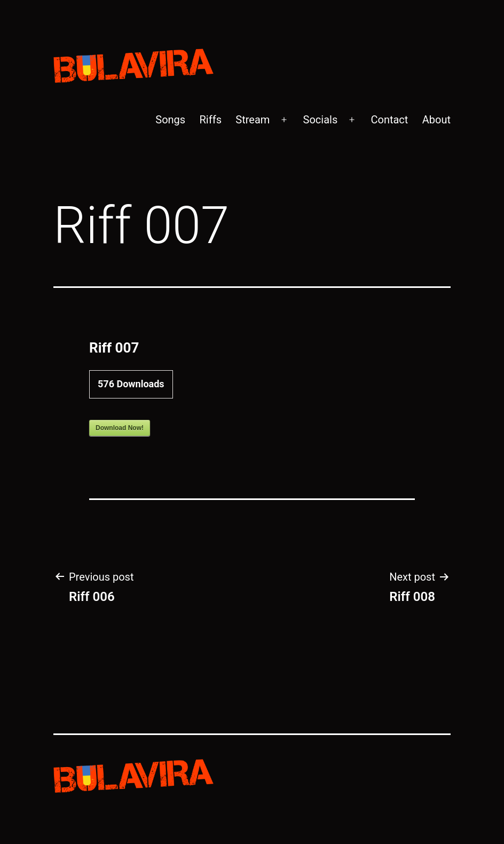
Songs (170, 120)
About (436, 120)
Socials (321, 120)
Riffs (211, 120)
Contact (389, 120)
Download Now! (120, 428)
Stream (253, 120)
